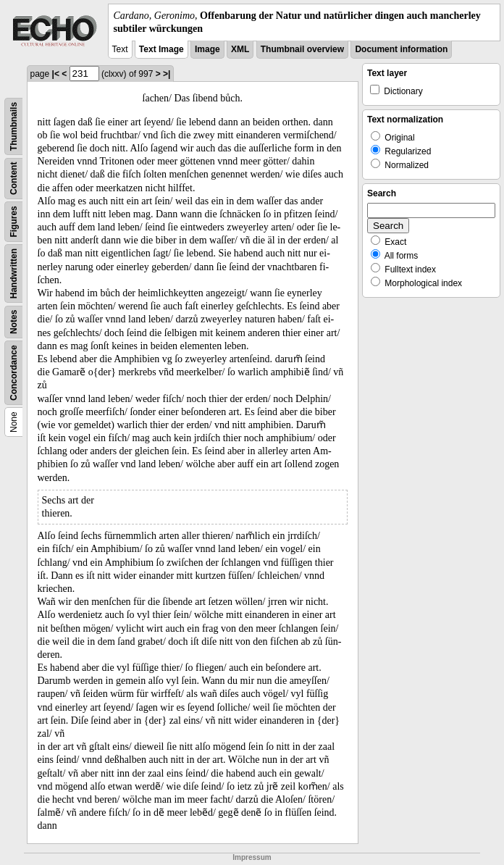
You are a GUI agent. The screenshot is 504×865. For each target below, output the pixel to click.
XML (240, 49)
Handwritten (14, 273)
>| (167, 74)
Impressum (252, 857)
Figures (14, 222)
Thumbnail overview (302, 49)
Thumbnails (14, 126)
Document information (401, 49)
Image (207, 49)
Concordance (14, 373)
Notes (14, 322)
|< (56, 74)
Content (14, 179)
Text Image (161, 49)
